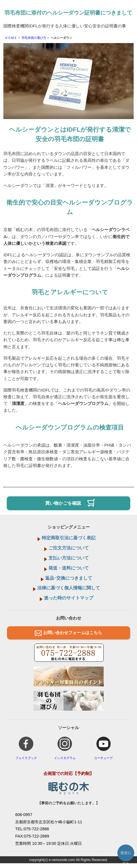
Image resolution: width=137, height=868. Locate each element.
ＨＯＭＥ (11, 38)
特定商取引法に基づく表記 (69, 538)
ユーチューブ (103, 748)
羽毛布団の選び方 (34, 38)
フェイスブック (26, 748)
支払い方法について (69, 558)
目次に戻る (126, 856)
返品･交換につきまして (69, 578)
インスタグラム (65, 748)
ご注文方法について (69, 548)
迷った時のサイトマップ (69, 598)
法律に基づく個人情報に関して (69, 588)
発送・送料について (69, 568)
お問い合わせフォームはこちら (73, 633)
